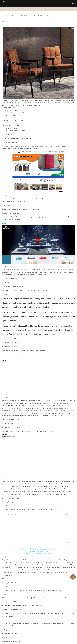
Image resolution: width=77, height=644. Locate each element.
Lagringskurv (53, 290)
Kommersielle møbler (47, 100)
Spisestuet (22, 290)
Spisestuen (15, 290)
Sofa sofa (29, 290)
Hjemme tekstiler (43, 290)
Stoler (35, 290)
